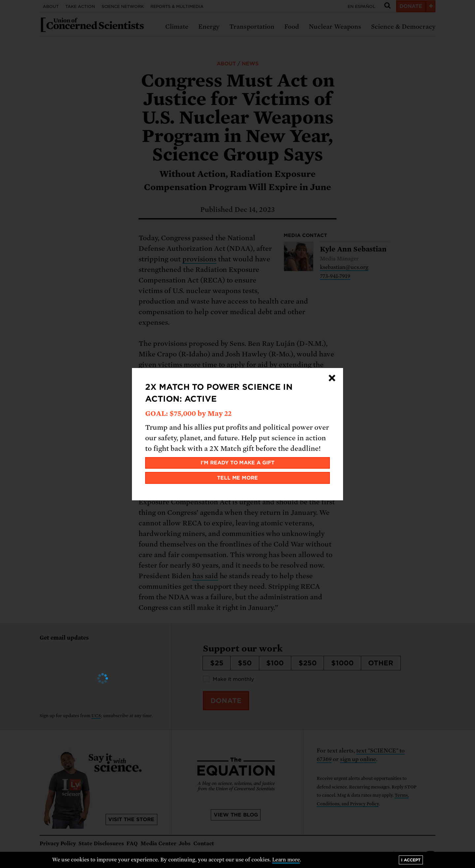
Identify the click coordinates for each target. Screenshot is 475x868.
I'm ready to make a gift (238, 463)
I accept (411, 860)
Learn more (286, 860)
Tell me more (238, 478)
